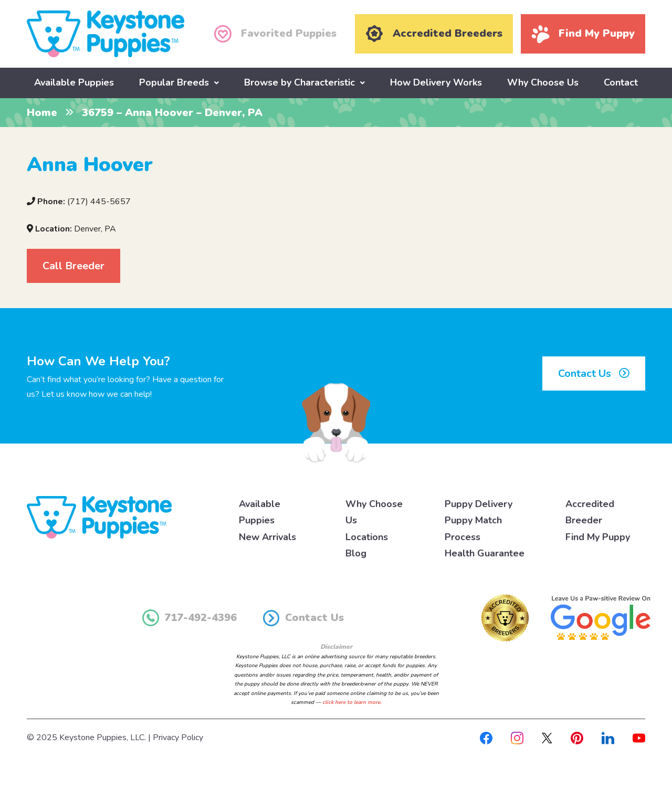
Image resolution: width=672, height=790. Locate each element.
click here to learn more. (352, 702)
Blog (356, 553)
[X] (547, 738)
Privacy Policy (178, 738)
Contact (621, 82)
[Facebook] (486, 738)
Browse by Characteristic (300, 82)
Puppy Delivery (479, 504)
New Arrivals (267, 537)
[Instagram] (517, 738)
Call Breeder (73, 266)
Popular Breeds (174, 82)
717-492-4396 (190, 618)
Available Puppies (74, 82)
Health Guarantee (485, 553)
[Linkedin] (608, 738)
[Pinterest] (577, 738)
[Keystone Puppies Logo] (99, 517)
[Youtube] (639, 738)
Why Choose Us (543, 82)
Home (42, 113)
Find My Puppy (598, 537)
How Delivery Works (436, 82)
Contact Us (594, 373)
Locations (367, 537)
